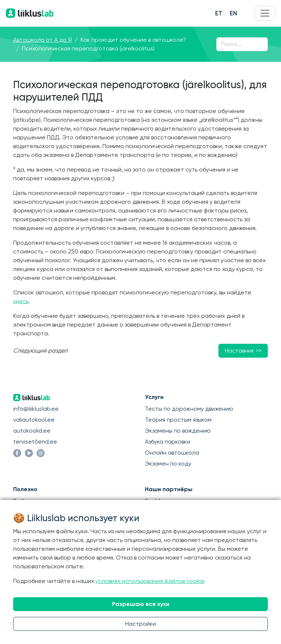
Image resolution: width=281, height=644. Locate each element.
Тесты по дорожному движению (189, 409)
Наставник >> (243, 351)
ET (219, 13)
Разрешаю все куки (141, 604)
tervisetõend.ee (35, 442)
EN (233, 13)
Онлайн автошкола (172, 453)
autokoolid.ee (32, 431)
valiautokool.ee (34, 420)
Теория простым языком (178, 420)
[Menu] (265, 13)
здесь (21, 301)
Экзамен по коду (168, 464)
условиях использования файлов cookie (150, 581)
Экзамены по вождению (178, 431)
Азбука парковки (168, 442)
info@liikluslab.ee (36, 409)
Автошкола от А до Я (42, 40)
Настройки (140, 624)
